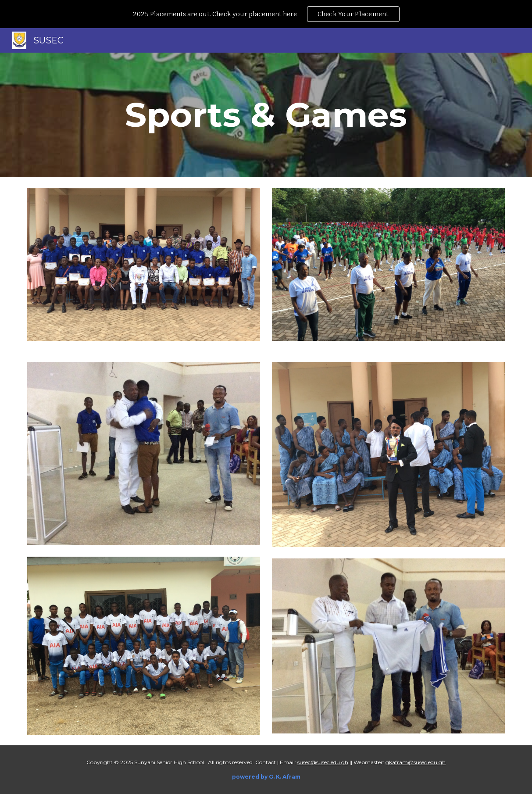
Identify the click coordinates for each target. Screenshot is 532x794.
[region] (266, 14)
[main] (266, 115)
